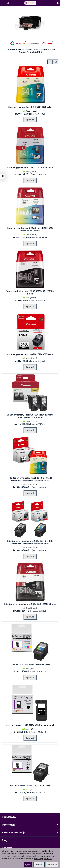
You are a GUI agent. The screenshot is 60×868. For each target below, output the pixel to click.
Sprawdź (30, 120)
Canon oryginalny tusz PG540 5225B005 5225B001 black (30, 292)
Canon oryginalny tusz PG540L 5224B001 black (30, 354)
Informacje (30, 825)
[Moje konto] (58, 3)
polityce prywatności (43, 859)
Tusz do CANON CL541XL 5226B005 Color (30, 665)
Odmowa (39, 864)
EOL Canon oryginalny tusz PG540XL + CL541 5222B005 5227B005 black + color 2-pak (30, 479)
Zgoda (28, 864)
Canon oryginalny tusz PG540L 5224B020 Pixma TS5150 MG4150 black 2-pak (30, 416)
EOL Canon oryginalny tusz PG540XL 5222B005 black (30, 604)
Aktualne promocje (30, 833)
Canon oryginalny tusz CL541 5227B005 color (30, 107)
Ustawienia (52, 864)
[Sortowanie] (56, 62)
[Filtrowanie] (50, 62)
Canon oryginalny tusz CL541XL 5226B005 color (30, 168)
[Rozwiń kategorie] (3, 3)
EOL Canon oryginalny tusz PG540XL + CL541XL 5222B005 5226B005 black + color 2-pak (30, 542)
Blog (30, 840)
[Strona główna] (30, 3)
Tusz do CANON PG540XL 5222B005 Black (30, 786)
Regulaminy (30, 817)
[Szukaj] (8, 3)
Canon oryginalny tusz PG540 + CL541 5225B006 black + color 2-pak (30, 229)
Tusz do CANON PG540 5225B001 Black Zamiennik (30, 725)
